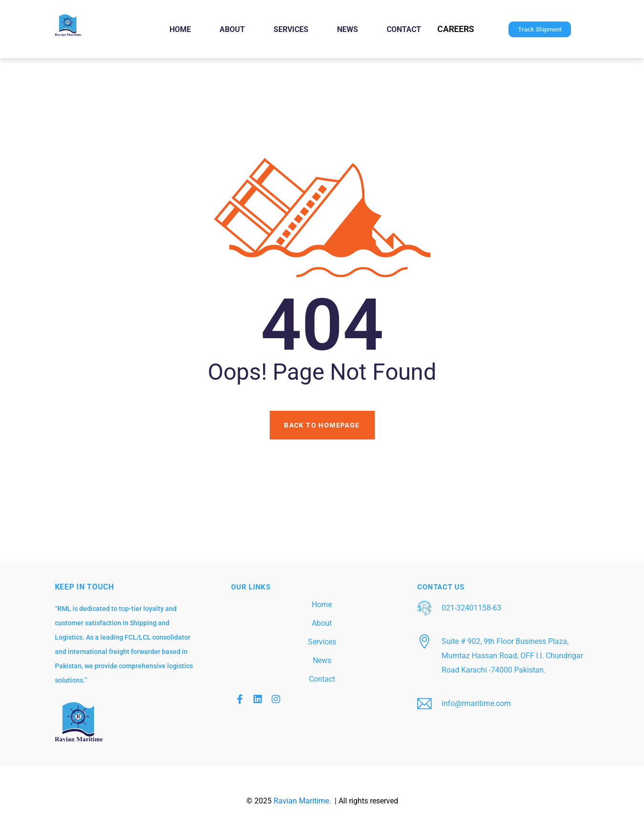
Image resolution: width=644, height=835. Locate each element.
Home (180, 29)
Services (291, 29)
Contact (404, 29)
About (232, 29)
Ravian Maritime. (303, 801)
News (348, 29)
